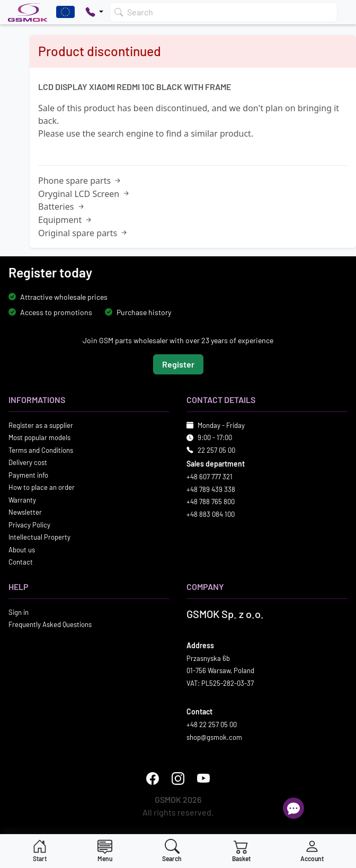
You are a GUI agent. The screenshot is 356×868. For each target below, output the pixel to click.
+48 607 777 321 (210, 477)
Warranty (22, 500)
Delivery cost (28, 463)
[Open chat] (293, 808)
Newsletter (25, 513)
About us (22, 550)
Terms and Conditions (41, 450)
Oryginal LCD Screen (84, 194)
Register (178, 364)
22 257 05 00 (216, 450)
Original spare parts (83, 233)
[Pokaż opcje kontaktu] (94, 12)
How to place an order (42, 488)
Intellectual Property (39, 538)
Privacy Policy (29, 525)
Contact (21, 562)
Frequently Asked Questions (50, 625)
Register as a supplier (41, 425)
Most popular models (39, 438)
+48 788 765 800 (211, 502)
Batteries (62, 207)
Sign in (19, 612)
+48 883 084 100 (211, 514)
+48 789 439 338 (211, 489)
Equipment (66, 220)
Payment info (28, 475)
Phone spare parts (80, 181)
